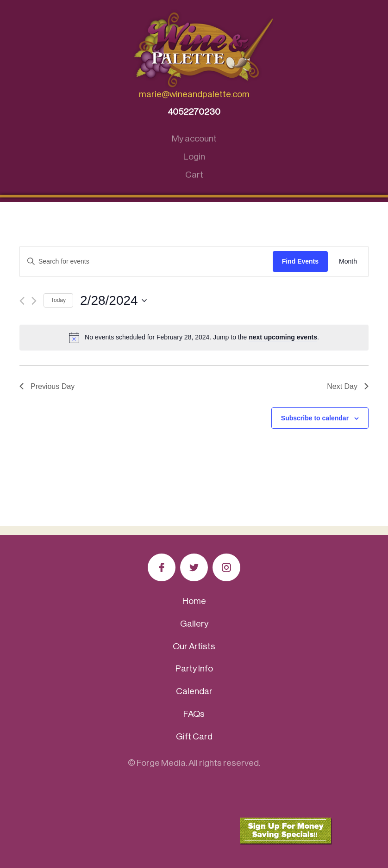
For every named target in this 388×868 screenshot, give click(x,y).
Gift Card (194, 736)
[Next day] (34, 301)
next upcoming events (283, 337)
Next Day (348, 386)
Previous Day (47, 386)
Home (194, 601)
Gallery (194, 624)
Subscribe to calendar (315, 418)
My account (194, 139)
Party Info (194, 668)
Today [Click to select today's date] (58, 300)
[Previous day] (22, 301)
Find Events (300, 261)
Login (194, 157)
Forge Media (161, 763)
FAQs (194, 714)
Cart (194, 175)
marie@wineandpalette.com (194, 94)
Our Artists (194, 646)
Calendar (194, 691)
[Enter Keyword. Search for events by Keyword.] (146, 262)
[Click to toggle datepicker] (113, 301)
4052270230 (194, 112)
